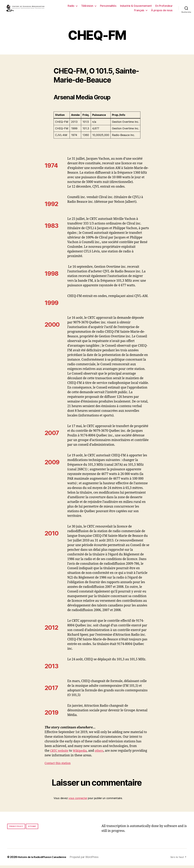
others (103, 753)
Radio (71, 7)
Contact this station (59, 766)
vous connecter (78, 801)
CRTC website (60, 753)
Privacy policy (16, 829)
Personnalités (108, 7)
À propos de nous (162, 11)
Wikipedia (82, 753)
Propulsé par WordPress (88, 860)
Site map (32, 829)
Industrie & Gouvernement (136, 7)
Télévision (87, 7)
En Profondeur (164, 7)
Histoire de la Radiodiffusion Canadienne (44, 860)
